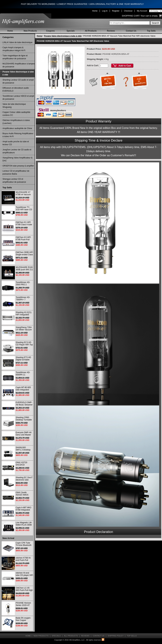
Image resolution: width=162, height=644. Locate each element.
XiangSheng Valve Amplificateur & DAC (17, 159)
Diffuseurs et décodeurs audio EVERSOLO (16, 89)
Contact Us (131, 31)
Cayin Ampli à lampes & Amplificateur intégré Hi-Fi (14, 49)
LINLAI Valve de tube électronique (17, 42)
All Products (91, 31)
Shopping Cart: (131, 16)
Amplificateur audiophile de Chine (17, 128)
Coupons (50, 31)
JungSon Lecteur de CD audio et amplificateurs (17, 151)
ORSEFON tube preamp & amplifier (18, 166)
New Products (30, 31)
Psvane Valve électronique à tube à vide (18, 73)
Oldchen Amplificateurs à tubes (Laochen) (16, 122)
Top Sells (151, 31)
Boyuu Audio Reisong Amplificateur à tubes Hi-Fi (18, 135)
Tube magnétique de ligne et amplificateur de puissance (15, 57)
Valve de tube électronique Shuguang (14, 106)
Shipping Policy (116, 636)
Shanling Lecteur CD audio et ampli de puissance (18, 81)
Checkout (128, 11)
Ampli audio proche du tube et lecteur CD (16, 143)
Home (95, 11)
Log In (105, 11)
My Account (142, 11)
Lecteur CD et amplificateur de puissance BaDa (16, 172)
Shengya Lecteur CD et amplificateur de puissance (14, 181)
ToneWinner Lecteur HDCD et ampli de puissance (18, 98)
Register (116, 11)
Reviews (111, 31)
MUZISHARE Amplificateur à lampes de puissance (19, 65)
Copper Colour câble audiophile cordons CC (16, 114)
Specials (71, 31)
